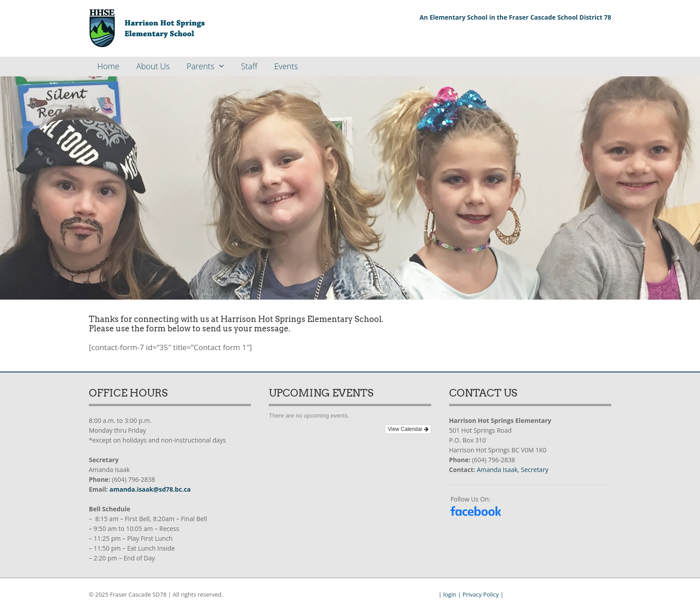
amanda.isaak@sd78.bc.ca (150, 489)
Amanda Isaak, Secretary (512, 470)
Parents (200, 66)
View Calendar (408, 429)
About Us (153, 66)
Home (108, 66)
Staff (249, 66)
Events (286, 66)
